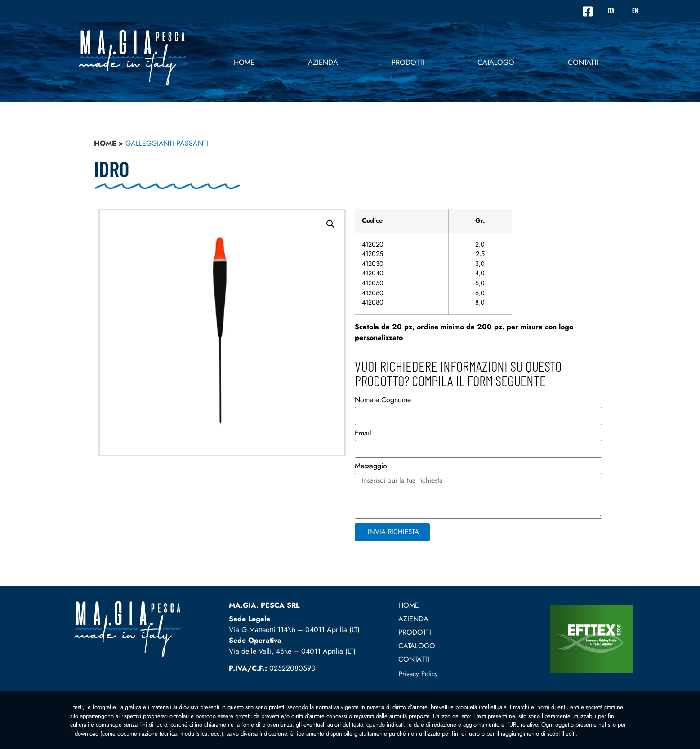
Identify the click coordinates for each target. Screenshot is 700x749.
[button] (330, 224)
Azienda (323, 62)
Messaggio (371, 467)
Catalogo (496, 62)
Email (363, 434)
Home (244, 62)
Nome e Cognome (383, 401)
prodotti (408, 62)
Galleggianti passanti (167, 143)
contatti (583, 62)
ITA (611, 11)
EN (635, 11)
